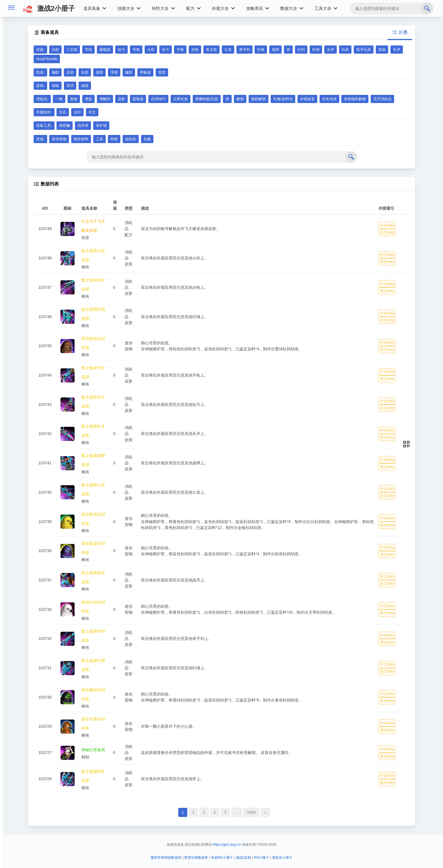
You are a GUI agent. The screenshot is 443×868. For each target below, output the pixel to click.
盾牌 (275, 50)
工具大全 (326, 8)
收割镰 (65, 125)
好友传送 (329, 99)
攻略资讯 (258, 8)
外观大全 (223, 8)
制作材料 (81, 139)
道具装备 (95, 8)
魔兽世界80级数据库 (166, 858)
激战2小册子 (49, 8)
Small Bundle (47, 59)
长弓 (166, 50)
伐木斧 (83, 125)
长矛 (331, 50)
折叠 (400, 32)
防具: (40, 72)
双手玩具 (364, 50)
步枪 (195, 50)
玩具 (345, 50)
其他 (382, 50)
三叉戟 (72, 50)
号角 (136, 50)
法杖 (55, 50)
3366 (251, 812)
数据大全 (292, 8)
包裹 (147, 139)
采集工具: (44, 125)
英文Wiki (387, 232)
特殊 (114, 139)
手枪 (180, 50)
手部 (114, 72)
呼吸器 (145, 72)
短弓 (121, 50)
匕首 (228, 50)
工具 (99, 139)
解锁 (240, 99)
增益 (88, 99)
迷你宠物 (59, 139)
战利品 (131, 139)
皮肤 (121, 99)
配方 (193, 8)
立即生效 (181, 99)
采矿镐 (101, 125)
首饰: (40, 86)
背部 (162, 72)
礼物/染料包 (283, 99)
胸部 (55, 72)
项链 (55, 86)
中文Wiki (387, 225)
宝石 (63, 112)
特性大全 (163, 8)
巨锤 (316, 50)
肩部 (99, 72)
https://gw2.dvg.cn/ (227, 845)
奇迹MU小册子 (222, 858)
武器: (40, 50)
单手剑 (245, 50)
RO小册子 (262, 858)
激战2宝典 (244, 858)
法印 (77, 112)
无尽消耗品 (382, 99)
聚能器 (105, 50)
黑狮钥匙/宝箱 (207, 99)
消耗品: (42, 99)
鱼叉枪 (211, 50)
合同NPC (158, 99)
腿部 (129, 72)
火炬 (151, 50)
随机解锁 (259, 99)
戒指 (85, 86)
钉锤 (261, 50)
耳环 (70, 86)
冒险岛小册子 (282, 858)
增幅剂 (105, 99)
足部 (70, 72)
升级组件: (44, 112)
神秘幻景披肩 (93, 750)
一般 (59, 99)
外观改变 (307, 99)
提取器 (138, 99)
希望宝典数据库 (196, 858)
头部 (85, 72)
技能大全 (129, 8)
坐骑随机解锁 (355, 99)
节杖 (88, 50)
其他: (40, 139)
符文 (92, 112)
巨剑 (301, 50)
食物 (74, 99)
